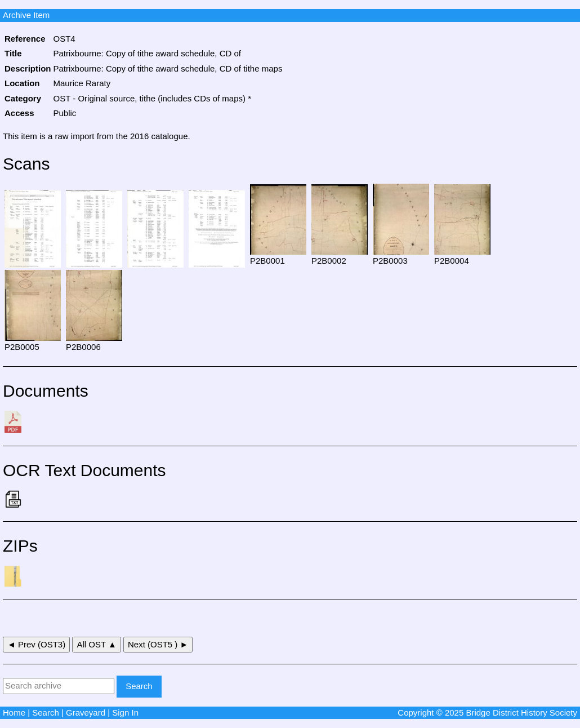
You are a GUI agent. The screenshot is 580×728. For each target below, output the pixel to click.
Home (14, 713)
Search (46, 713)
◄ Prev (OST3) (36, 644)
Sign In (125, 713)
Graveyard (86, 713)
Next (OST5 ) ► (158, 644)
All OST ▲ (96, 644)
